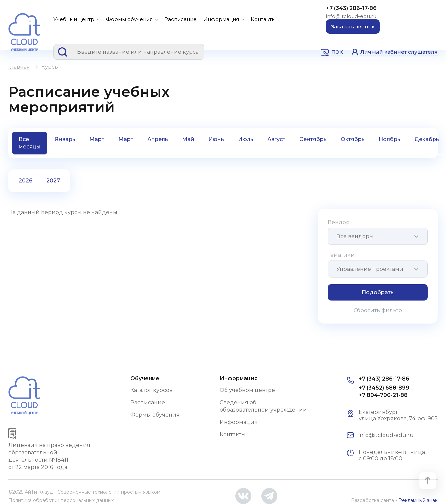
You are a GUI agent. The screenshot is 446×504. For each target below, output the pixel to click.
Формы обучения (129, 19)
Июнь (216, 139)
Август (276, 139)
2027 (53, 181)
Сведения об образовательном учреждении (263, 406)
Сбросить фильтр (378, 310)
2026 (25, 181)
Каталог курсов (151, 390)
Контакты (263, 19)
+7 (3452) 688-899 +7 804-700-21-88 (384, 391)
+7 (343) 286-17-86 (351, 8)
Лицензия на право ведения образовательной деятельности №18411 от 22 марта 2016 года (49, 456)
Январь (65, 139)
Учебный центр (74, 19)
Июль (246, 139)
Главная (19, 67)
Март (97, 139)
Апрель (158, 139)
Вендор (339, 222)
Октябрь (353, 139)
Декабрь (427, 139)
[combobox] (378, 236)
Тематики (341, 255)
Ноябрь (389, 139)
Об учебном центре (247, 390)
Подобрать (378, 292)
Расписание (180, 19)
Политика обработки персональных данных (61, 500)
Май (188, 139)
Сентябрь (313, 139)
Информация (221, 19)
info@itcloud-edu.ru (351, 16)
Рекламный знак (418, 500)
